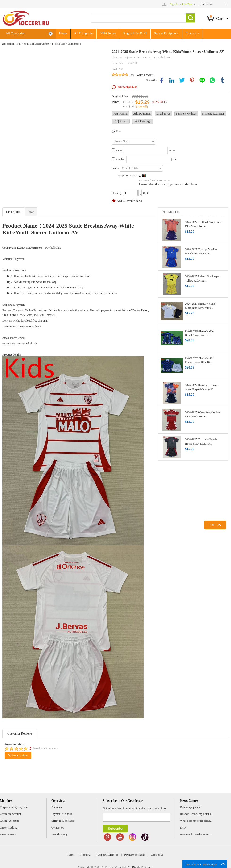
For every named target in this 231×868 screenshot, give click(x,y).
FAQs (183, 828)
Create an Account (10, 814)
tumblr (223, 80)
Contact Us (58, 828)
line (202, 80)
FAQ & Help (121, 121)
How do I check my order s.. (196, 814)
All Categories (29, 34)
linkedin (172, 80)
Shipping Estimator (213, 114)
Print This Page (142, 121)
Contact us (193, 33)
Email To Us (163, 114)
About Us (86, 855)
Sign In (174, 4)
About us (57, 807)
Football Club (59, 44)
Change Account (9, 821)
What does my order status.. (196, 821)
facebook (162, 80)
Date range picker (190, 807)
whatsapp (212, 80)
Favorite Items (8, 834)
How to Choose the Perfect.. (196, 834)
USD (126, 102)
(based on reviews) (45, 748)
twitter (182, 80)
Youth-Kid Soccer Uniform (37, 44)
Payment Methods (186, 114)
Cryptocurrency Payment (14, 807)
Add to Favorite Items (129, 201)
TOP (212, 525)
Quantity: (117, 193)
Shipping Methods (108, 855)
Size (118, 131)
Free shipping (59, 834)
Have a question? (127, 87)
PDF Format (120, 114)
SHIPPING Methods (63, 821)
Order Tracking (9, 828)
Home (63, 33)
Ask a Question (142, 114)
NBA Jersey (108, 33)
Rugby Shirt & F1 (135, 33)
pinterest (192, 80)
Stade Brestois (74, 44)
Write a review (145, 75)
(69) (131, 75)
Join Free (187, 4)
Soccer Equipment (166, 33)
